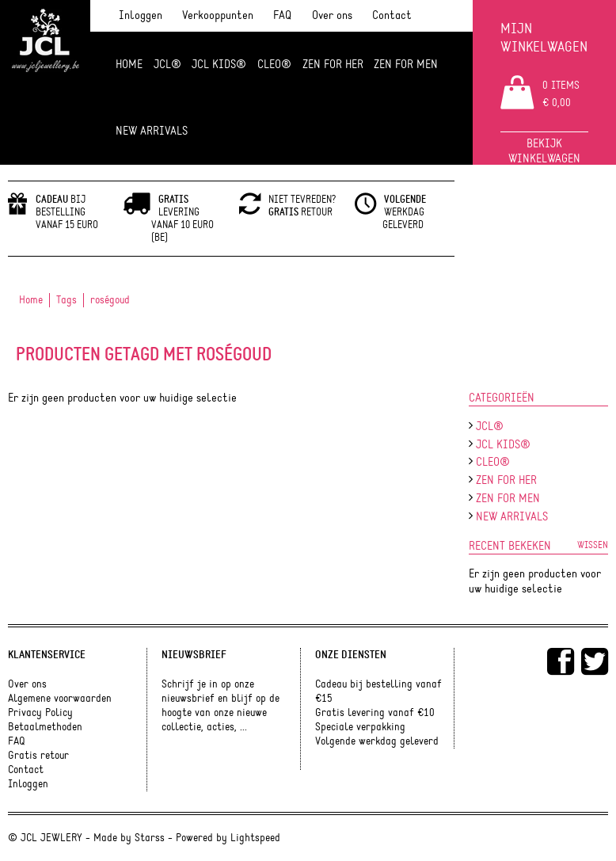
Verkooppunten (218, 15)
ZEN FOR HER (333, 65)
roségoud (110, 300)
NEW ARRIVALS (152, 131)
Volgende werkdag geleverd (377, 741)
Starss (150, 838)
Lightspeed (255, 838)
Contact (392, 15)
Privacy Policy (40, 713)
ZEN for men (406, 65)
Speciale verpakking (360, 727)
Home (129, 65)
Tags (67, 300)
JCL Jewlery (45, 49)
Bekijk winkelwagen (544, 151)
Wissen (593, 545)
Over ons (332, 15)
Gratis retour (38, 756)
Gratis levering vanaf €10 (375, 713)
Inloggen (141, 15)
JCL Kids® (219, 65)
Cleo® (274, 65)
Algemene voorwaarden (60, 699)
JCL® (167, 65)
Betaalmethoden (45, 727)
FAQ (282, 15)
